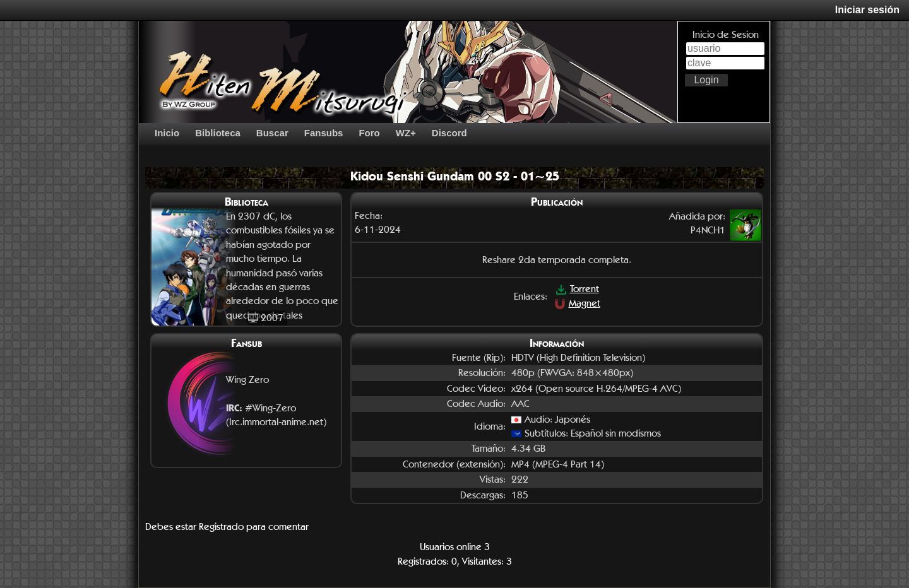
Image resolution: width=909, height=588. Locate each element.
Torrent (577, 289)
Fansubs (324, 133)
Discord (449, 133)
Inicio (167, 133)
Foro (369, 133)
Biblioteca (218, 133)
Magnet (577, 303)
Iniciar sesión (867, 10)
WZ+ (406, 133)
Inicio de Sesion (726, 34)
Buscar (272, 133)
